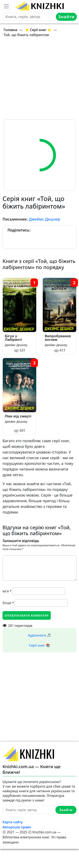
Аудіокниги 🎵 (40, 635)
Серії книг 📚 (39, 645)
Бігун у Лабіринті (13, 338)
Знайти (66, 17)
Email (8, 603)
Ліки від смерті (18, 416)
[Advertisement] (39, 80)
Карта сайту (13, 822)
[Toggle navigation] (6, 6)
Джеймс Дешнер (45, 219)
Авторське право (17, 827)
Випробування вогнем (58, 338)
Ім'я (7, 591)
